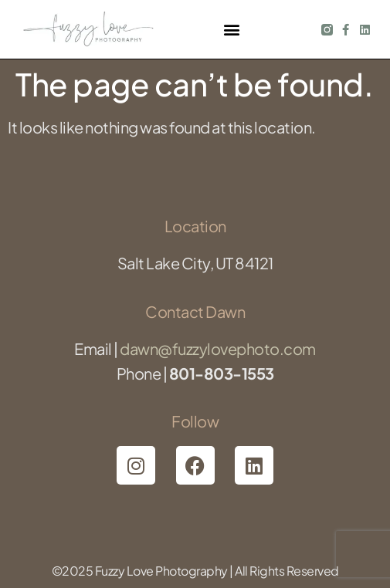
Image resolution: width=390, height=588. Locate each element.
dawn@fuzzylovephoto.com (218, 348)
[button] (232, 30)
